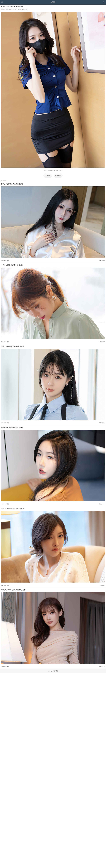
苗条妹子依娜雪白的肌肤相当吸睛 (12, 184)
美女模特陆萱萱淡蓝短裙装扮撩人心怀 (13, 590)
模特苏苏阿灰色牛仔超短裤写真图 (12, 427)
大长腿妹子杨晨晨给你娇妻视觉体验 (13, 509)
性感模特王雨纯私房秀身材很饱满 (12, 265)
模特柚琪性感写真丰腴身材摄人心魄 (13, 346)
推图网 (53, 2)
